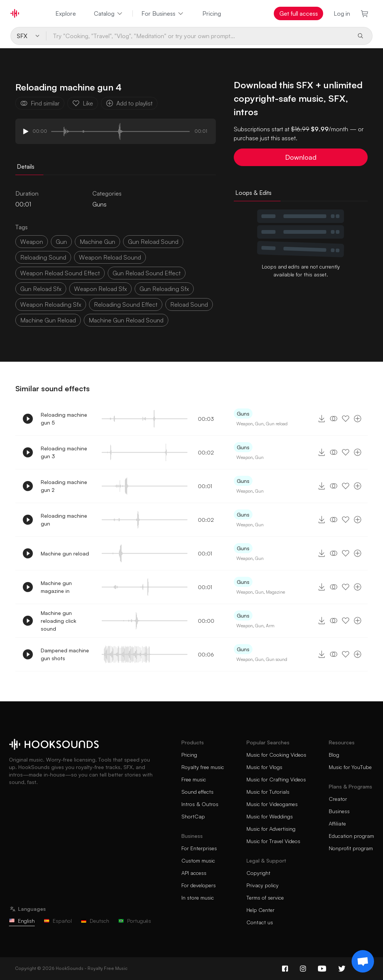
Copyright (258, 873)
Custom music (198, 860)
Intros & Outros (200, 804)
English (22, 921)
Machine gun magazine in (56, 587)
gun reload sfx (41, 289)
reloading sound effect (126, 304)
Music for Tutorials (268, 792)
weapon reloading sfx (51, 304)
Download (301, 157)
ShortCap (193, 816)
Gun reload (277, 424)
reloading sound (43, 257)
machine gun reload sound (126, 320)
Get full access (299, 13)
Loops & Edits (253, 193)
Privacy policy (263, 885)
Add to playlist (129, 103)
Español (58, 921)
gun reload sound (153, 242)
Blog (334, 755)
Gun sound (277, 659)
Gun (259, 424)
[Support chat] (363, 961)
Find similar (40, 103)
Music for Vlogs (264, 767)
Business (339, 811)
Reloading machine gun (64, 520)
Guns (99, 204)
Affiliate (337, 823)
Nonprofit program (351, 848)
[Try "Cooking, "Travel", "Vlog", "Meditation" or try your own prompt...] (199, 36)
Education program (351, 836)
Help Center (261, 910)
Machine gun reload (65, 553)
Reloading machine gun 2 (64, 486)
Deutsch (95, 921)
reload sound (189, 304)
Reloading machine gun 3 (64, 452)
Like (83, 103)
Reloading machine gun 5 (64, 419)
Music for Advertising (271, 829)
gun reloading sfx (164, 289)
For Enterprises (199, 848)
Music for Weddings (270, 816)
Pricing (212, 13)
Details (26, 166)
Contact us (260, 922)
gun (61, 242)
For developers (199, 885)
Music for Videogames (272, 804)
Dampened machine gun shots (65, 654)
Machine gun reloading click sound (59, 621)
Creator (338, 799)
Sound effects (197, 792)
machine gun (97, 242)
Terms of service (265, 898)
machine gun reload (48, 320)
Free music (194, 779)
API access (194, 873)
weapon (32, 242)
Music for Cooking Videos (276, 755)
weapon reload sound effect (60, 273)
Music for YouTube (350, 767)
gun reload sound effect (147, 273)
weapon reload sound (110, 257)
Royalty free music (203, 767)
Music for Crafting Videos (276, 779)
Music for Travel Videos (273, 841)
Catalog (109, 13)
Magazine (275, 592)
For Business (163, 13)
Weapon (245, 424)
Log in (342, 13)
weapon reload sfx (100, 289)
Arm (270, 626)
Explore (66, 13)
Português (135, 921)
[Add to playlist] (358, 419)
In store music (198, 898)
